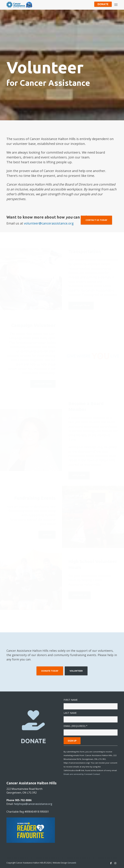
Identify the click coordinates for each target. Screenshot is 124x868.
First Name (71, 700)
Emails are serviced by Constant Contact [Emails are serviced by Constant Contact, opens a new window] (82, 774)
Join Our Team (81, 307)
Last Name (70, 713)
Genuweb (72, 863)
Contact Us (80, 596)
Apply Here (79, 477)
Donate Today (50, 671)
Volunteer (76, 671)
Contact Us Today (96, 220)
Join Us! (47, 536)
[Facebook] (111, 863)
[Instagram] (115, 863)
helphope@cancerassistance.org (33, 804)
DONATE (33, 741)
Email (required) (75, 726)
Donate (103, 4)
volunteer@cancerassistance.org (49, 223)
